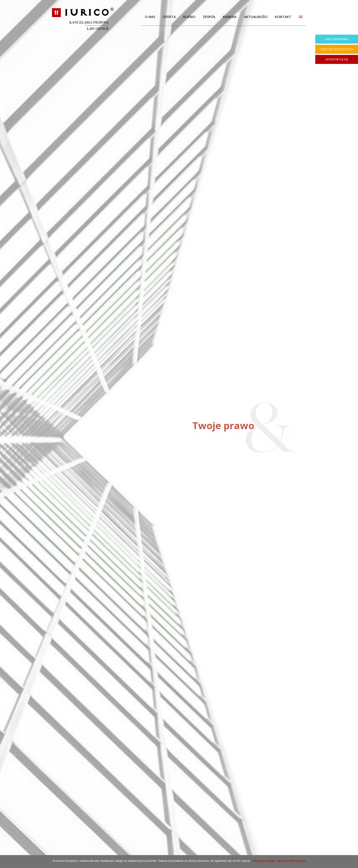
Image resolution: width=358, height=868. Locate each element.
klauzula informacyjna (291, 861)
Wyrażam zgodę (264, 861)
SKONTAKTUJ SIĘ (337, 59)
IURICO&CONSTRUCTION (337, 49)
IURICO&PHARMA (337, 39)
